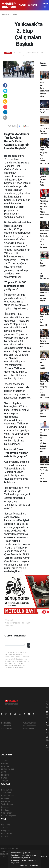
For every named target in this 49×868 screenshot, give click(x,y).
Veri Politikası (7, 729)
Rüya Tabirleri (7, 833)
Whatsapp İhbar (29, 726)
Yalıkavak (23, 163)
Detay (24, 865)
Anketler (5, 828)
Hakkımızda (6, 723)
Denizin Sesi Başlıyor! (43, 263)
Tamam (34, 865)
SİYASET (5, 778)
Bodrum (9, 156)
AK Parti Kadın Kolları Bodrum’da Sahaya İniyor (44, 88)
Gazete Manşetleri (9, 816)
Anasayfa (6, 14)
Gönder (29, 645)
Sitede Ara (6, 825)
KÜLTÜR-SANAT (8, 769)
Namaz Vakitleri (8, 796)
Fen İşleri (23, 520)
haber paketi (5, 859)
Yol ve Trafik (6, 793)
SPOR (4, 772)
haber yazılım (5, 862)
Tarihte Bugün (7, 804)
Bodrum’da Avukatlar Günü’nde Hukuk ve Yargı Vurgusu (44, 239)
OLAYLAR (5, 766)
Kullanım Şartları (29, 723)
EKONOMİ (5, 775)
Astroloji (5, 836)
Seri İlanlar (6, 810)
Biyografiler (6, 831)
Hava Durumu (7, 790)
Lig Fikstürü (6, 801)
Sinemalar (5, 807)
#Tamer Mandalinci (12, 623)
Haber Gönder (28, 729)
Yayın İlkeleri (6, 726)
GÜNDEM (32, 5)
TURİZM (5, 781)
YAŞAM (23, 5)
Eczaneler (5, 799)
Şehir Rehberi (7, 813)
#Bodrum (26, 623)
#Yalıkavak (9, 620)
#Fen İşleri (9, 626)
